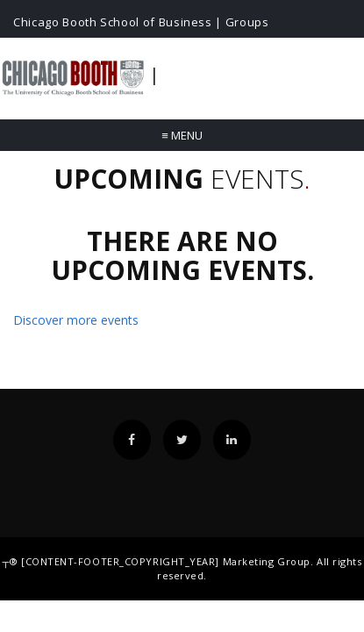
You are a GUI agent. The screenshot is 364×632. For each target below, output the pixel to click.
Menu (182, 135)
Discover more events (76, 320)
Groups (247, 22)
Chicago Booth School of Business (113, 22)
